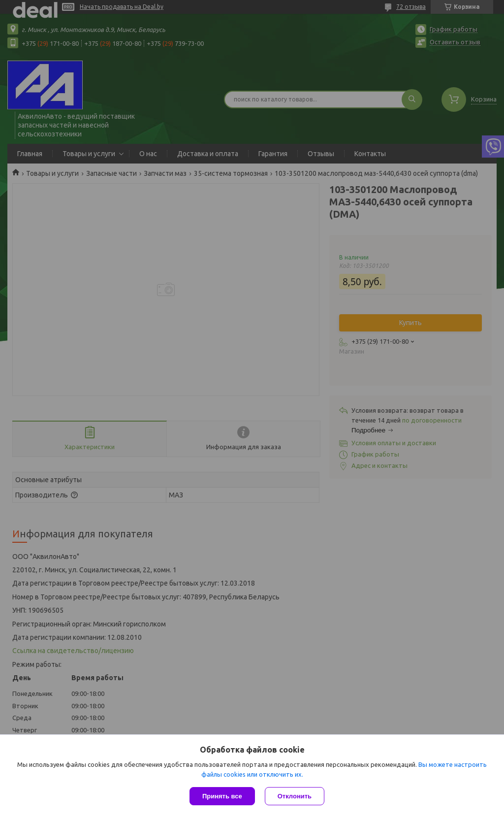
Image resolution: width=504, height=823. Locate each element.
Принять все (222, 796)
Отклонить (295, 796)
